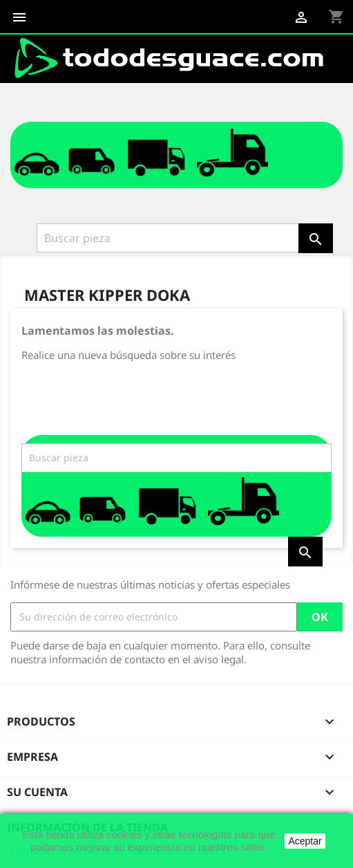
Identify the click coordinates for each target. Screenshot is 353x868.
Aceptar (305, 841)
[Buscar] (170, 238)
